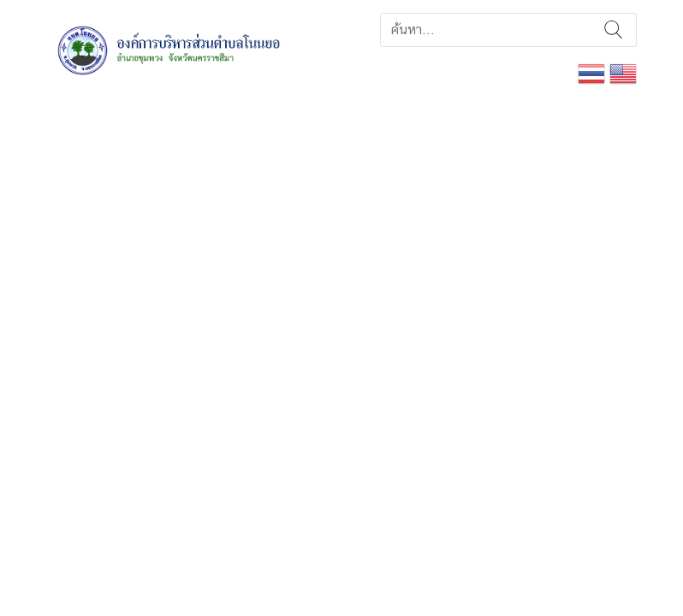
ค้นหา (613, 30)
